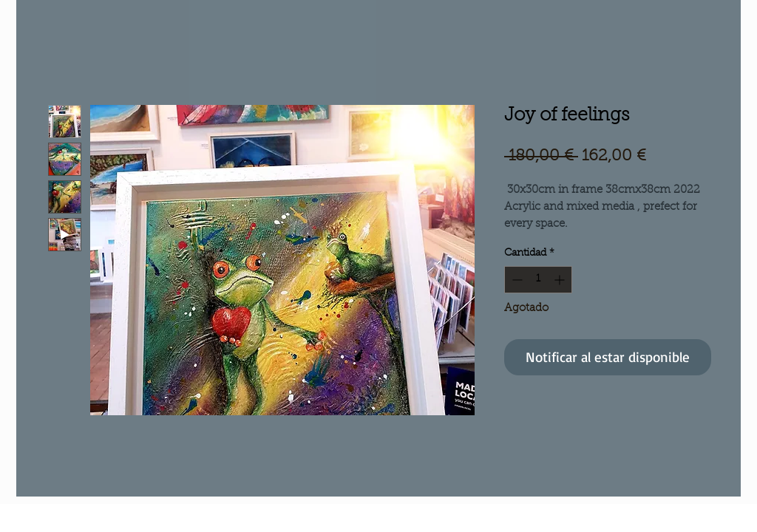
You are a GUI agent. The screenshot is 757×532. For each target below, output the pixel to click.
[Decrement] (516, 280)
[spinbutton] (538, 280)
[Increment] (561, 280)
